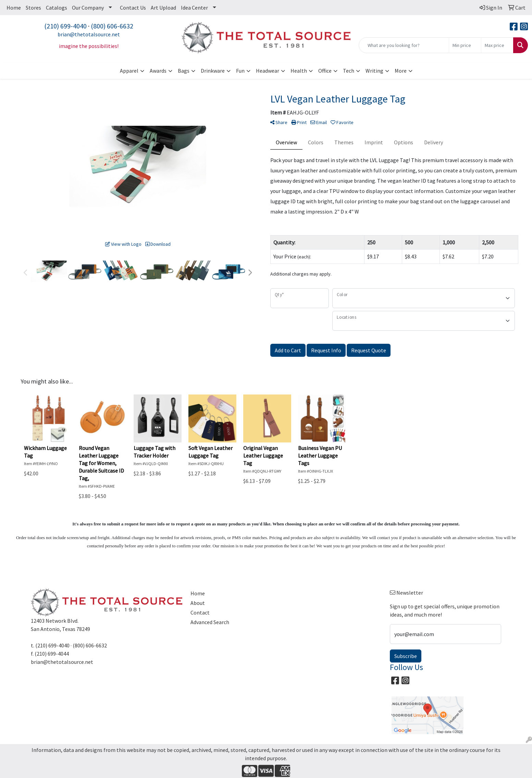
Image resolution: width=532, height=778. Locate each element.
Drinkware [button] (213, 71)
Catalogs (57, 8)
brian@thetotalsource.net (89, 34)
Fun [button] (240, 71)
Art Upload (163, 8)
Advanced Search (210, 622)
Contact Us (133, 8)
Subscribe (406, 656)
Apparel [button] (129, 71)
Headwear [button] (268, 71)
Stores (33, 8)
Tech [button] (349, 71)
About (198, 603)
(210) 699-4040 (65, 26)
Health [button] (299, 71)
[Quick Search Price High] (497, 45)
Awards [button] (158, 71)
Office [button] (325, 71)
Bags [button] (184, 71)
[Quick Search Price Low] (465, 45)
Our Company (88, 8)
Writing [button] (374, 71)
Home (14, 8)
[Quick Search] (404, 45)
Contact (200, 612)
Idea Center (194, 8)
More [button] (401, 71)
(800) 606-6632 (112, 26)
